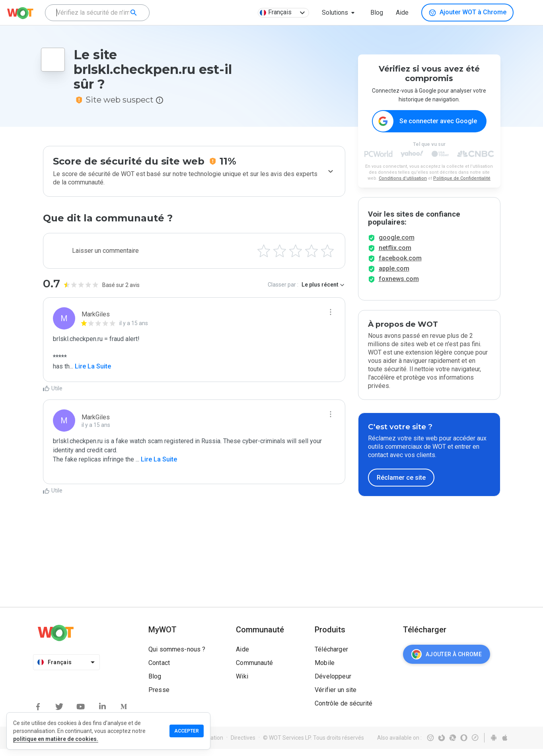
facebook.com (400, 265)
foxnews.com (399, 286)
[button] (340, 13)
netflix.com (395, 255)
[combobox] (97, 13)
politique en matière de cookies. (56, 739)
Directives (243, 745)
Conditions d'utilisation (403, 179)
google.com (397, 245)
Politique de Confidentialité (462, 179)
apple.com (394, 276)
